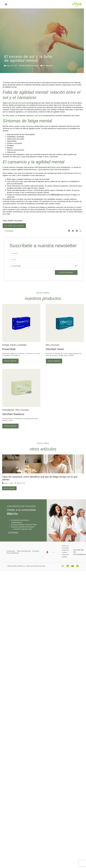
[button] (6, 4)
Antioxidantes (8, 410)
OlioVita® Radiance (13, 414)
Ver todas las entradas (14, 226)
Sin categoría (47, 66)
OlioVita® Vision (55, 349)
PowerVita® (9, 349)
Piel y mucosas (52, 345)
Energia (6, 345)
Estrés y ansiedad (18, 345)
